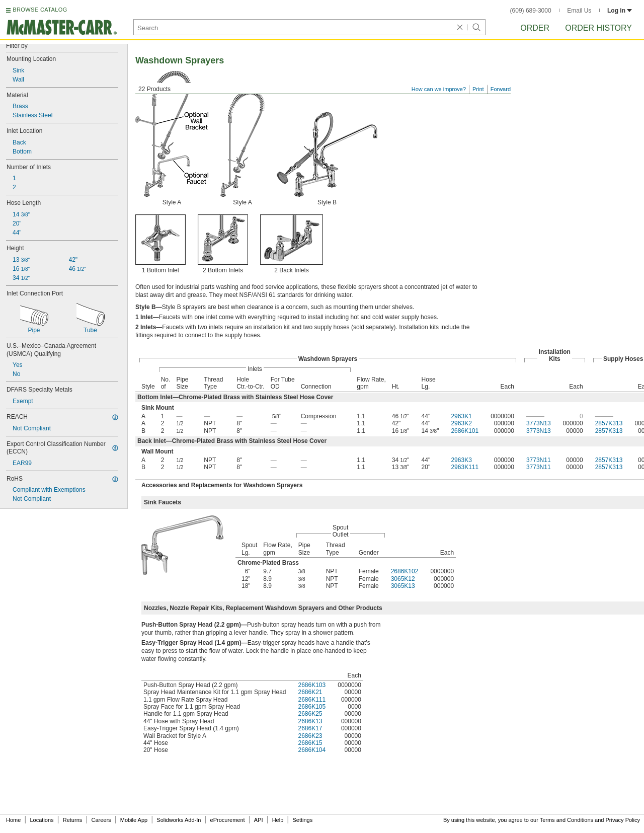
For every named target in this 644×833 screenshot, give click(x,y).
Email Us (579, 11)
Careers (101, 820)
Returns (73, 820)
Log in (620, 11)
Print (478, 89)
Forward (501, 89)
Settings (302, 820)
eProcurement (228, 820)
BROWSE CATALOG (40, 10)
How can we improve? (439, 89)
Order (535, 28)
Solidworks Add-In (179, 820)
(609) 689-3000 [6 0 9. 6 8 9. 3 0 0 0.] (531, 11)
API (259, 820)
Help (278, 820)
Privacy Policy (623, 820)
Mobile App (134, 820)
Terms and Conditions (567, 820)
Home (13, 820)
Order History (598, 28)
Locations (42, 820)
